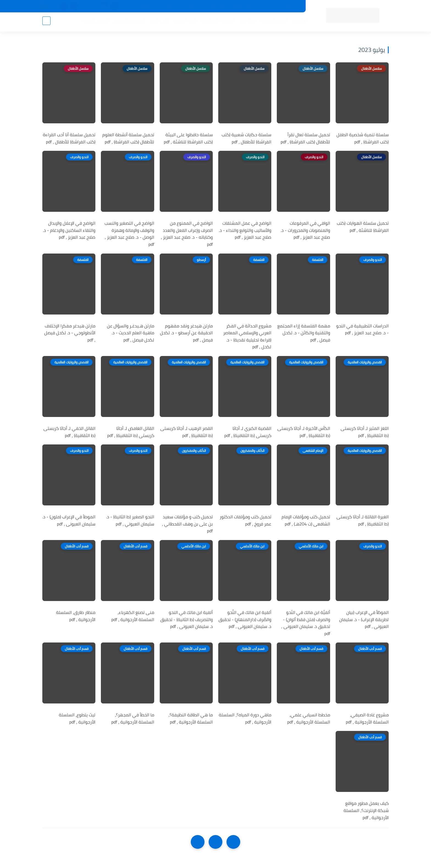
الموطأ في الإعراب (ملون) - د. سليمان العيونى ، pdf (69, 520)
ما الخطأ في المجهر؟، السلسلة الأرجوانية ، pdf (133, 718)
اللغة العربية (184, 22)
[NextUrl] (198, 842)
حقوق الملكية (215, 6)
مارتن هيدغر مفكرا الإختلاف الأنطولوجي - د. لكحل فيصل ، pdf (70, 333)
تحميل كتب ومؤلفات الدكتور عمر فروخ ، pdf (245, 520)
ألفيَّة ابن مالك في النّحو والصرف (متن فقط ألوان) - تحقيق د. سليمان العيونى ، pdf (306, 623)
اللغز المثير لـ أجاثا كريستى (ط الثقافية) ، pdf (365, 432)
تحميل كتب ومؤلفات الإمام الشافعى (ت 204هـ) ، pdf (306, 520)
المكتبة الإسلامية (216, 22)
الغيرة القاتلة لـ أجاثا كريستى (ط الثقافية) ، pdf (363, 520)
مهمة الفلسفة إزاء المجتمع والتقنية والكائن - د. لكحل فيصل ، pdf (304, 333)
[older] (233, 842)
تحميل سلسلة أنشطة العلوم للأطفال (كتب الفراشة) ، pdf (128, 138)
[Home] (215, 842)
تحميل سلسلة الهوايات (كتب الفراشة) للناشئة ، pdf (363, 227)
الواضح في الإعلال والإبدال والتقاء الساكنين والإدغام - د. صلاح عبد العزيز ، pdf (69, 230)
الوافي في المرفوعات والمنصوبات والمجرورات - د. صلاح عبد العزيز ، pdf (305, 230)
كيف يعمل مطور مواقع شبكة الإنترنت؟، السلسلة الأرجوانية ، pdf (366, 810)
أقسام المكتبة (273, 22)
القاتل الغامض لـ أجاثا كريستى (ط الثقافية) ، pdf (131, 432)
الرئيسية (298, 22)
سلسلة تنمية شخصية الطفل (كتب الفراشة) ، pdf (363, 138)
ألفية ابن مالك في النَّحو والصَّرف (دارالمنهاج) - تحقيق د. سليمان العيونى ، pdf (245, 620)
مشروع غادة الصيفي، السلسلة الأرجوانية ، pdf (367, 718)
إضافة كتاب (140, 6)
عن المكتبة (188, 6)
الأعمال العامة (94, 22)
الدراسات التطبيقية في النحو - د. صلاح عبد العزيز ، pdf (362, 329)
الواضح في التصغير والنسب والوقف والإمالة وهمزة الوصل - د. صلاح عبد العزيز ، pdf (129, 234)
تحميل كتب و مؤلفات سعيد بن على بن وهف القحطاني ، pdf (187, 524)
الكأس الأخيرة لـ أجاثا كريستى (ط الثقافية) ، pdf (304, 432)
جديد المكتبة (289, 6)
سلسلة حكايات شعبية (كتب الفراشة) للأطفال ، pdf (246, 138)
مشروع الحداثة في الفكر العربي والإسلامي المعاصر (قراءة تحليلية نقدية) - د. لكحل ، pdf (247, 336)
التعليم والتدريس (128, 22)
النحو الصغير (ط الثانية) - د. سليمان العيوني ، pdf (130, 520)
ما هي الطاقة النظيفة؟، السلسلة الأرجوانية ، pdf (191, 718)
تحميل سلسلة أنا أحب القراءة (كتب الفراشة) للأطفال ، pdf (69, 138)
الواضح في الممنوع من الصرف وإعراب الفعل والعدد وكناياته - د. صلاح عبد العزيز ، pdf (187, 234)
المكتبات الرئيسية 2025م (252, 6)
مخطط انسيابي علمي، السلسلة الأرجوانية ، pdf (309, 718)
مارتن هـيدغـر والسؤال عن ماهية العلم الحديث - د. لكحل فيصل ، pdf (131, 333)
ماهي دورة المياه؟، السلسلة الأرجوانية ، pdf (245, 718)
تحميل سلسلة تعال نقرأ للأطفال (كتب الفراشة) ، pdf (305, 138)
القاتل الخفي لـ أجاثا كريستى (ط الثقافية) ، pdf (69, 432)
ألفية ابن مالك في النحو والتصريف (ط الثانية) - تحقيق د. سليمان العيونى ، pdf (187, 620)
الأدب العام (158, 22)
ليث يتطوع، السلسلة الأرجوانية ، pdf (77, 718)
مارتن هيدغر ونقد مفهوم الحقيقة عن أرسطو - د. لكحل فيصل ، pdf (186, 333)
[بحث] (46, 22)
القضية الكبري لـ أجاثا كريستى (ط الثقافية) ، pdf (248, 432)
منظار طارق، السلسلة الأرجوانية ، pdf (76, 616)
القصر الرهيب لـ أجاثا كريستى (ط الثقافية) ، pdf (187, 432)
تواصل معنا (164, 6)
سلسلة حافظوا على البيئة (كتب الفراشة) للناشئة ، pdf (188, 138)
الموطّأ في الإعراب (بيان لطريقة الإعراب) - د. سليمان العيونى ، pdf (364, 620)
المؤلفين (246, 22)
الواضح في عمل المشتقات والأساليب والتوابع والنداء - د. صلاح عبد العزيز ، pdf (245, 230)
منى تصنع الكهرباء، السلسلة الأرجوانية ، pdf (133, 616)
